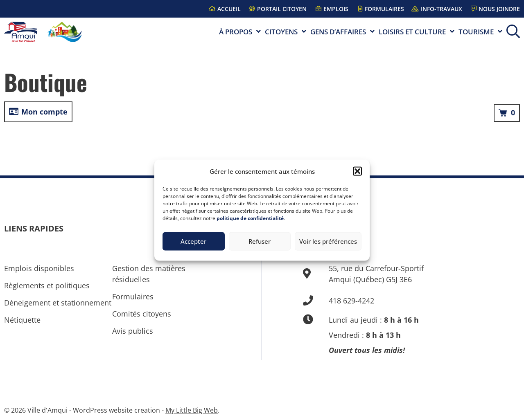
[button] (357, 171)
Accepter (193, 241)
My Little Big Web (192, 410)
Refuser (260, 241)
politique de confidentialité (250, 218)
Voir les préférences (328, 241)
